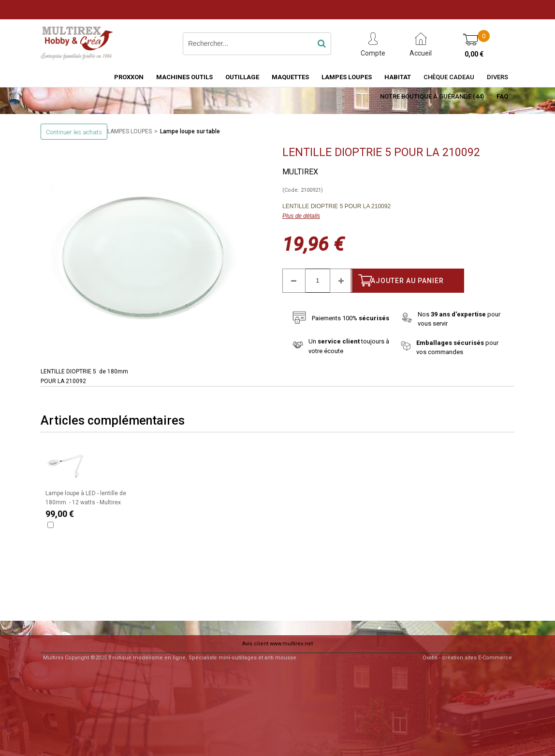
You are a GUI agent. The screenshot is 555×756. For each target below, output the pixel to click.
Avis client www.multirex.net (277, 644)
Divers (497, 77)
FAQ (502, 96)
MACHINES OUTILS (184, 77)
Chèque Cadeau (449, 77)
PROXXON (129, 77)
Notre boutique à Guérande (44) (432, 96)
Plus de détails (301, 216)
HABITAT (398, 77)
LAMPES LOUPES (347, 77)
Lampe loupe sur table (190, 131)
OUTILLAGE (242, 77)
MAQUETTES (290, 77)
